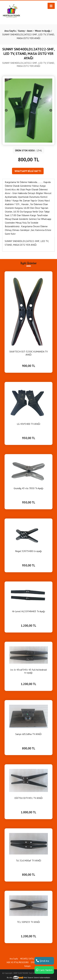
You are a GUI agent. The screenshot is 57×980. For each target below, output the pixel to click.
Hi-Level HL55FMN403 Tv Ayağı (29, 611)
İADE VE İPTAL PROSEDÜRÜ (18, 962)
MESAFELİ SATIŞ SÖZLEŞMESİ (33, 959)
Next (51, 110)
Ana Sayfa (10, 31)
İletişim (27, 966)
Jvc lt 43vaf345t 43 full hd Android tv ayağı (28, 671)
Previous (6, 110)
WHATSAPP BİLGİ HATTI (28, 171)
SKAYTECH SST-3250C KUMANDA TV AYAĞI (29, 353)
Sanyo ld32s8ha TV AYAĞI (28, 734)
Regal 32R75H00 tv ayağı (29, 551)
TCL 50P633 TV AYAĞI (28, 922)
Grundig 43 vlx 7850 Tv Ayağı (29, 488)
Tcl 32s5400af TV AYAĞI (29, 861)
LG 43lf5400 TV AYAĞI (29, 424)
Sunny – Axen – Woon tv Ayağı (34, 31)
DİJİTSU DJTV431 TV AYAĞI (29, 798)
